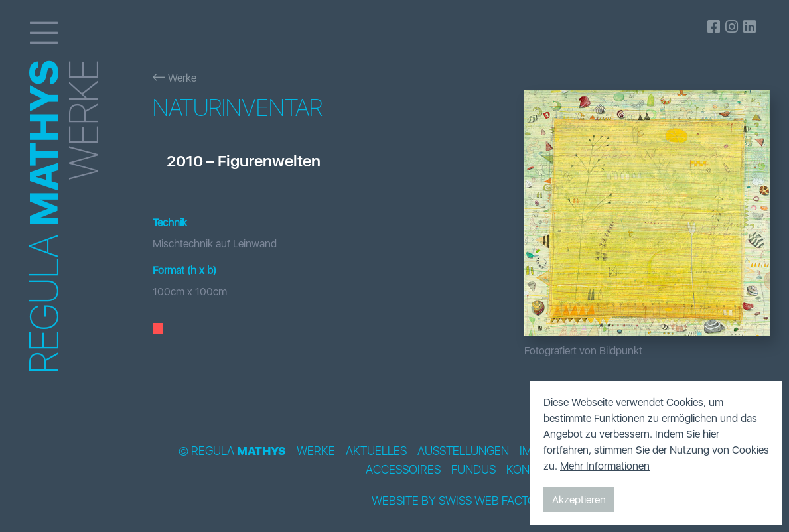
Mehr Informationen (605, 466)
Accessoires (403, 470)
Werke (175, 78)
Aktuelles (376, 451)
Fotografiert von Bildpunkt (583, 350)
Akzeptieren (579, 499)
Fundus (473, 470)
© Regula (232, 451)
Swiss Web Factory (495, 500)
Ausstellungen (463, 451)
